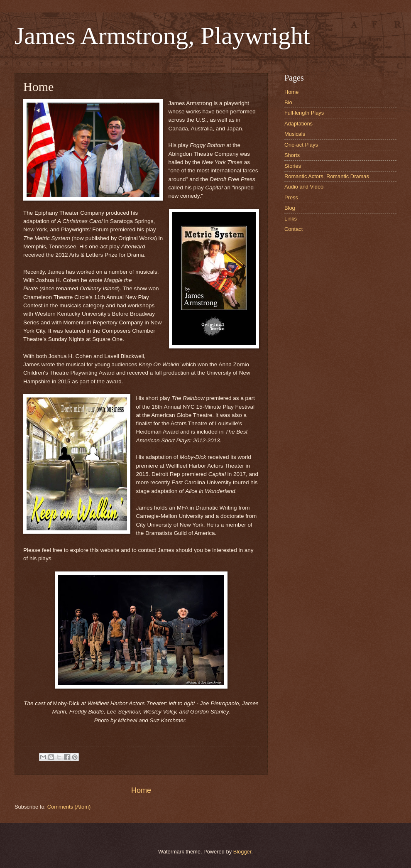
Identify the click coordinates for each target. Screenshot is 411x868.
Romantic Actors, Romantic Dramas (327, 176)
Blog (290, 208)
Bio (288, 102)
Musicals (295, 134)
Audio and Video (304, 187)
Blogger (242, 852)
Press (291, 197)
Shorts (292, 155)
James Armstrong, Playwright (162, 36)
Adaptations (298, 124)
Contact (294, 229)
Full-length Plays (304, 113)
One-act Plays (301, 145)
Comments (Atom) (69, 807)
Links (291, 219)
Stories (293, 166)
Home (141, 790)
